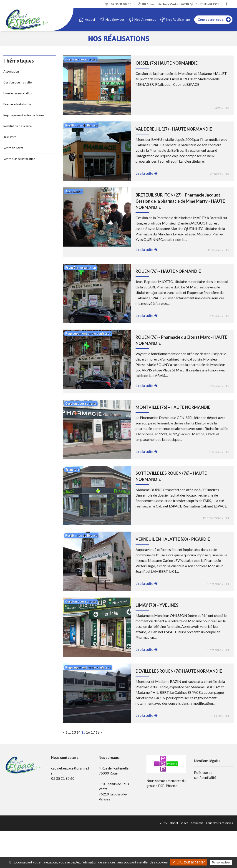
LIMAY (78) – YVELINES (157, 605)
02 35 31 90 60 (118, 4)
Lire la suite (144, 173)
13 (74, 732)
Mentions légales (207, 761)
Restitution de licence (18, 126)
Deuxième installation (18, 93)
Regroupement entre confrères (24, 115)
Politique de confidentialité (205, 775)
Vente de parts (13, 148)
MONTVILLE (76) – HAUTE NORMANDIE (173, 407)
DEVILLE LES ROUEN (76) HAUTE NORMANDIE (179, 671)
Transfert (10, 137)
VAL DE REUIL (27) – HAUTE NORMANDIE (174, 129)
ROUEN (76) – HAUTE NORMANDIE (168, 271)
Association (11, 71)
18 (98, 732)
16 (88, 732)
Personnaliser (221, 862)
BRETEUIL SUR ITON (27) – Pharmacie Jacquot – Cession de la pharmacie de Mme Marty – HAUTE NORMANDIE (180, 201)
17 (93, 732)
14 (78, 732)
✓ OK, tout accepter (189, 862)
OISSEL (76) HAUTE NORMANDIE (167, 63)
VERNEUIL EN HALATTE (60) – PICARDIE (173, 539)
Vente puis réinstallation (19, 159)
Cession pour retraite (18, 82)
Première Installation (17, 104)
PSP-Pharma (168, 786)
